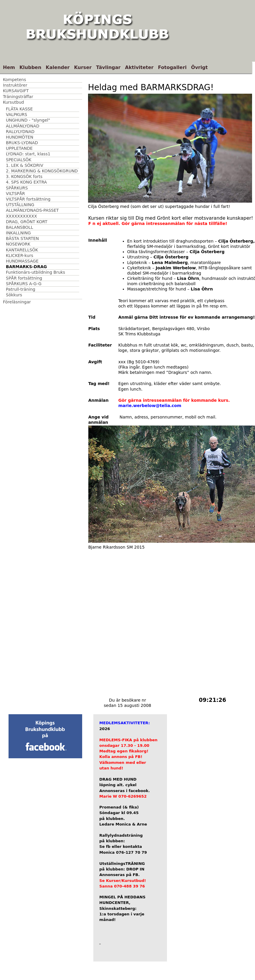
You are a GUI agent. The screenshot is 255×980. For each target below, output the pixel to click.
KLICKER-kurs (20, 255)
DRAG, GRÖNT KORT (27, 222)
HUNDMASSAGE (22, 261)
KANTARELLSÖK (22, 250)
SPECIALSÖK (19, 160)
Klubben (30, 67)
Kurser (83, 67)
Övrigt (199, 67)
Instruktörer (15, 85)
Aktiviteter (139, 67)
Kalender (58, 67)
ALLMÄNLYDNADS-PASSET (32, 210)
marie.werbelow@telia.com (150, 406)
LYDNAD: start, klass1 (28, 154)
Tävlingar (108, 67)
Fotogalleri (172, 67)
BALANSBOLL (19, 227)
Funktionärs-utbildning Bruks (35, 272)
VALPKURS (16, 115)
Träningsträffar (18, 97)
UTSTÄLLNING (20, 205)
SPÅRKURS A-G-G (24, 284)
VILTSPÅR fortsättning (28, 199)
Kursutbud (13, 102)
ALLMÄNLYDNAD (23, 126)
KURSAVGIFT (16, 91)
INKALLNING (18, 233)
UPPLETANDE (19, 148)
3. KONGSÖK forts (24, 176)
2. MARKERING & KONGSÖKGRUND (42, 171)
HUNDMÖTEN (20, 137)
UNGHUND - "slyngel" (28, 120)
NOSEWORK (18, 244)
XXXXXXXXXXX (21, 216)
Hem (9, 67)
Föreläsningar (17, 302)
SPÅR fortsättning (24, 278)
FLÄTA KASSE (19, 109)
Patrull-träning (21, 289)
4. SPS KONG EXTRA (26, 182)
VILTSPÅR (15, 194)
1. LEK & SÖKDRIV (25, 165)
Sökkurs (14, 295)
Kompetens (14, 80)
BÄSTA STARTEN (22, 238)
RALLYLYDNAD (20, 132)
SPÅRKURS (17, 188)
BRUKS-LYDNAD (22, 143)
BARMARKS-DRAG (26, 267)
